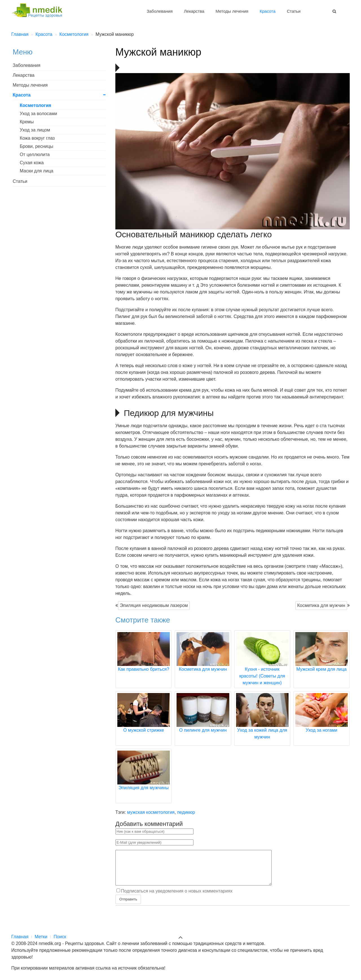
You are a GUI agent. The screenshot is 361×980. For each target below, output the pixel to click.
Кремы (27, 122)
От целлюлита (35, 154)
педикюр (186, 812)
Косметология (35, 105)
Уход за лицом (35, 130)
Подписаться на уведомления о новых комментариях (177, 898)
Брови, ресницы (37, 146)
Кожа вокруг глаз (37, 138)
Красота (268, 11)
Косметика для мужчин (321, 605)
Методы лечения (232, 11)
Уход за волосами (38, 114)
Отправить (128, 906)
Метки (41, 937)
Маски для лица (37, 171)
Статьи (294, 11)
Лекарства (194, 11)
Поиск (60, 937)
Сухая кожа (32, 163)
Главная (20, 937)
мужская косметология (151, 812)
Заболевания (160, 11)
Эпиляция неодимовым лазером (154, 605)
